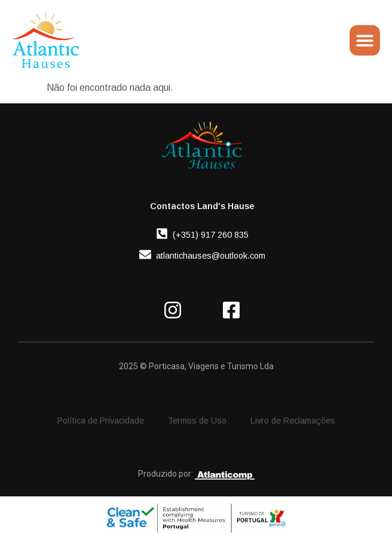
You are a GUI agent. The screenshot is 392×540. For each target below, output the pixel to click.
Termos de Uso (197, 421)
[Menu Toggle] (365, 40)
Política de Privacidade (101, 421)
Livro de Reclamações (293, 421)
